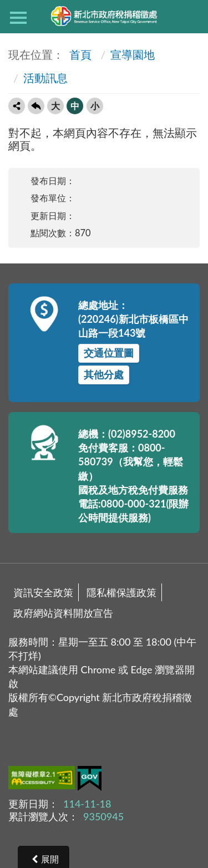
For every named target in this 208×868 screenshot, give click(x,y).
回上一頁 (36, 106)
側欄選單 (18, 18)
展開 (50, 859)
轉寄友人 (17, 106)
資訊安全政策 (43, 592)
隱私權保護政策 (121, 592)
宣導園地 (133, 54)
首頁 (79, 54)
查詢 (190, 17)
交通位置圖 (109, 353)
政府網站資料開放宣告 (63, 613)
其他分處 (104, 374)
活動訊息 (45, 78)
